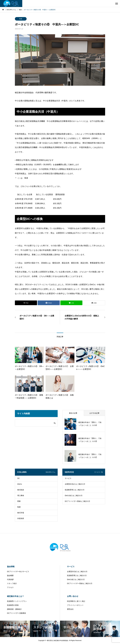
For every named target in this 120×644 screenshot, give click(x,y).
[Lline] (71, 303)
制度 (21, 19)
